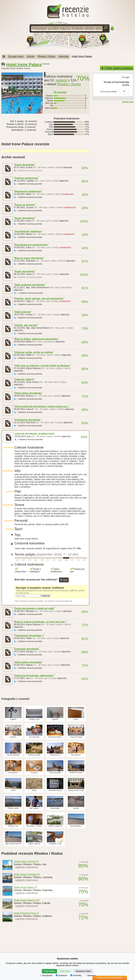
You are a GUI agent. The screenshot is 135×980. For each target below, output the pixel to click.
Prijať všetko (49, 971)
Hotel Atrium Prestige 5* (27, 874)
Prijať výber (65, 971)
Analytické (61, 975)
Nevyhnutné (46, 975)
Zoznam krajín (16, 56)
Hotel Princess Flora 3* (26, 913)
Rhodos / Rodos (46, 56)
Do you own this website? (109, 91)
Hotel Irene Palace (82, 56)
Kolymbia (64, 56)
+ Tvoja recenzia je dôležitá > (110, 978)
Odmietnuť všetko (83, 971)
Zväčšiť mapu (128, 102)
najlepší (62, 80)
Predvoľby (76, 975)
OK (124, 91)
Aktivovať (46, 596)
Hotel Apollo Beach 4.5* (27, 900)
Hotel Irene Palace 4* (25, 887)
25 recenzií (60, 92)
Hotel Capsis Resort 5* (26, 861)
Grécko (31, 56)
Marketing (90, 975)
